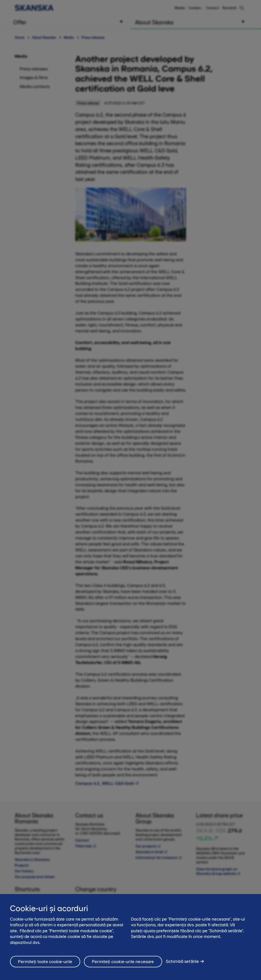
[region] (130, 937)
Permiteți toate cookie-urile (45, 962)
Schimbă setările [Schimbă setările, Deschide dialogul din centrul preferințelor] (183, 961)
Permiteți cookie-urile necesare (123, 962)
